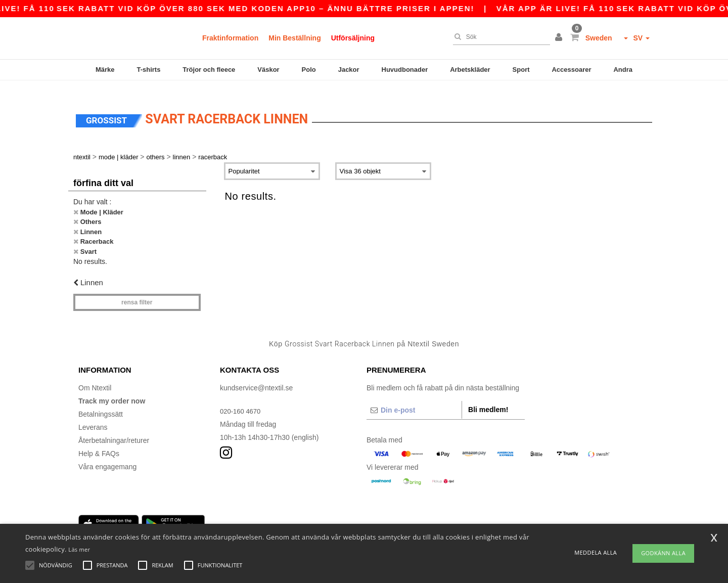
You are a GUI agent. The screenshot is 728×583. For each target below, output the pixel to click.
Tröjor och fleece (209, 70)
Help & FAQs (99, 442)
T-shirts (148, 70)
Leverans (93, 416)
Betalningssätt (101, 402)
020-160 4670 (242, 399)
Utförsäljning (353, 38)
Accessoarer (571, 70)
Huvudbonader (405, 70)
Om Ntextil (95, 376)
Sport (521, 70)
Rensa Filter (137, 291)
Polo (309, 70)
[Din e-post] (414, 398)
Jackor (349, 70)
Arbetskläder (470, 70)
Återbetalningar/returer (114, 429)
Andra (623, 70)
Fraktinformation (230, 38)
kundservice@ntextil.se (256, 376)
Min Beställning (294, 38)
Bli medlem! (488, 398)
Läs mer (79, 549)
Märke (105, 70)
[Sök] (499, 37)
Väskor (268, 70)
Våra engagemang (107, 455)
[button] (560, 38)
